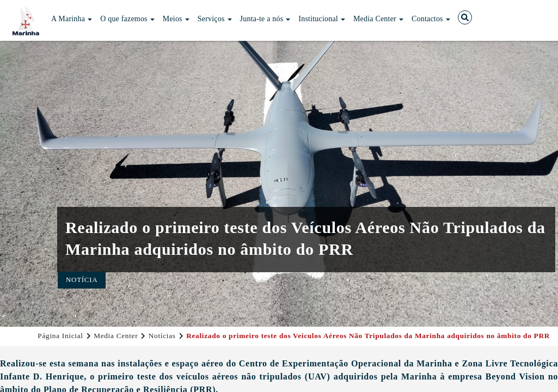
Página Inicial (60, 336)
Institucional (322, 19)
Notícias (162, 336)
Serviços (215, 19)
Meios (176, 19)
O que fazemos (127, 19)
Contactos (431, 19)
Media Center (378, 19)
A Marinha (72, 19)
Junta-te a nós (265, 19)
